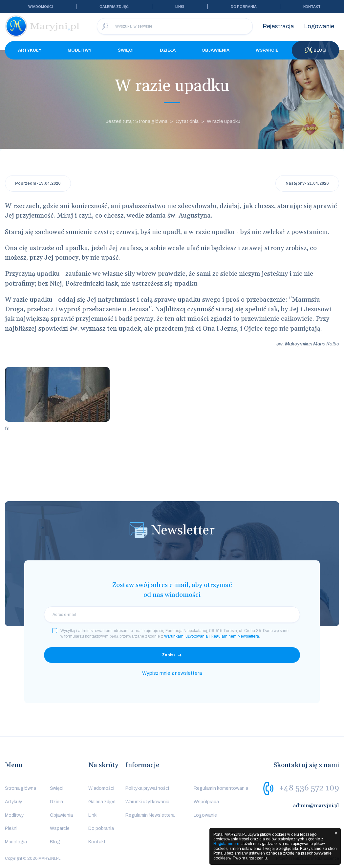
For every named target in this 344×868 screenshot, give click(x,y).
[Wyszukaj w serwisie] (175, 26)
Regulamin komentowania (221, 788)
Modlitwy (80, 50)
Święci (126, 50)
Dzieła (168, 50)
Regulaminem (226, 844)
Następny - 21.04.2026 (307, 183)
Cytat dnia (187, 121)
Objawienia (215, 50)
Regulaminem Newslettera (235, 636)
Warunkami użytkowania (186, 636)
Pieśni (11, 828)
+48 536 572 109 (309, 788)
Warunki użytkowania (147, 802)
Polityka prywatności (147, 788)
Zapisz (169, 655)
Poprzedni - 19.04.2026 (38, 183)
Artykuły (30, 50)
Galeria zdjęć (114, 7)
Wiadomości (41, 7)
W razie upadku (224, 121)
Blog (315, 50)
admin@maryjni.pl (316, 806)
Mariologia (16, 842)
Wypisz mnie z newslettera (172, 673)
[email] (172, 615)
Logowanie (319, 26)
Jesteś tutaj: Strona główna (137, 121)
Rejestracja (278, 26)
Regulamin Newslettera (150, 815)
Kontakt (312, 7)
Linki (180, 7)
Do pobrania (244, 7)
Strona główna (21, 788)
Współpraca (206, 802)
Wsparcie (267, 50)
